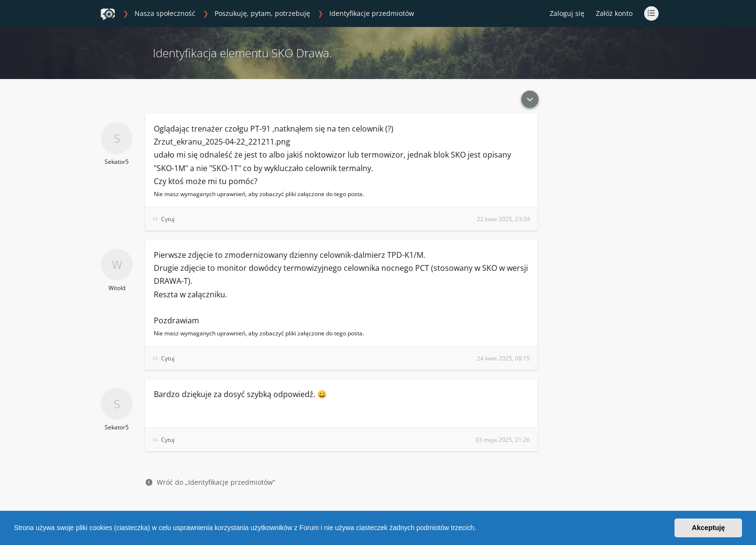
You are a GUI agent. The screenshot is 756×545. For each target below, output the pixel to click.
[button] (479, 529)
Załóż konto (614, 13)
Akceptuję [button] (709, 528)
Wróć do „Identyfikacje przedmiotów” (210, 482)
